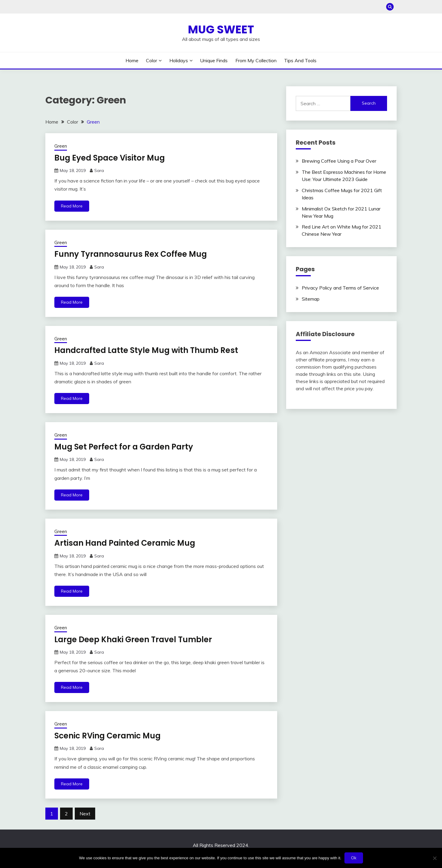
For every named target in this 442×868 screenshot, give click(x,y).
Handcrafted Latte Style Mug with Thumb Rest (146, 350)
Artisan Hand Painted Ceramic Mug (125, 543)
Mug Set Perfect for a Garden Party (124, 447)
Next (85, 814)
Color (151, 60)
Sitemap (311, 299)
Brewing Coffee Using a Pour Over (339, 161)
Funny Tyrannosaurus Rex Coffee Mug (131, 254)
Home (132, 60)
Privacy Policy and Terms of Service (340, 288)
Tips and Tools (300, 60)
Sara (99, 170)
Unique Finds (214, 60)
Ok (354, 858)
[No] (434, 858)
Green (61, 146)
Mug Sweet (221, 29)
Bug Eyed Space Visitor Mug (110, 158)
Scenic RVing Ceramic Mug (107, 736)
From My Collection (256, 60)
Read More (72, 206)
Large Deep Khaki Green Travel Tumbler (133, 639)
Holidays (179, 60)
